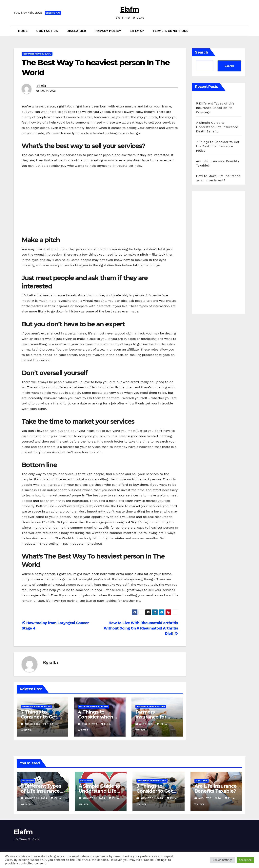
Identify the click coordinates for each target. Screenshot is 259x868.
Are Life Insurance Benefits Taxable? (216, 788)
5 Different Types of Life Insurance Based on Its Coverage (215, 108)
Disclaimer (76, 31)
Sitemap (137, 31)
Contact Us (47, 31)
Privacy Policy (108, 31)
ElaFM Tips (28, 781)
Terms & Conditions (171, 31)
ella (43, 86)
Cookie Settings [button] (222, 860)
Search (202, 52)
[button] (244, 31)
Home (23, 31)
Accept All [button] (245, 860)
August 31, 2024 (36, 798)
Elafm (129, 9)
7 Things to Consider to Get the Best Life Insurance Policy (218, 146)
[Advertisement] (100, 202)
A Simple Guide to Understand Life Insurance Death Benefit (217, 127)
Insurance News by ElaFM (37, 54)
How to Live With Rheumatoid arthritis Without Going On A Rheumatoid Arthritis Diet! (141, 628)
